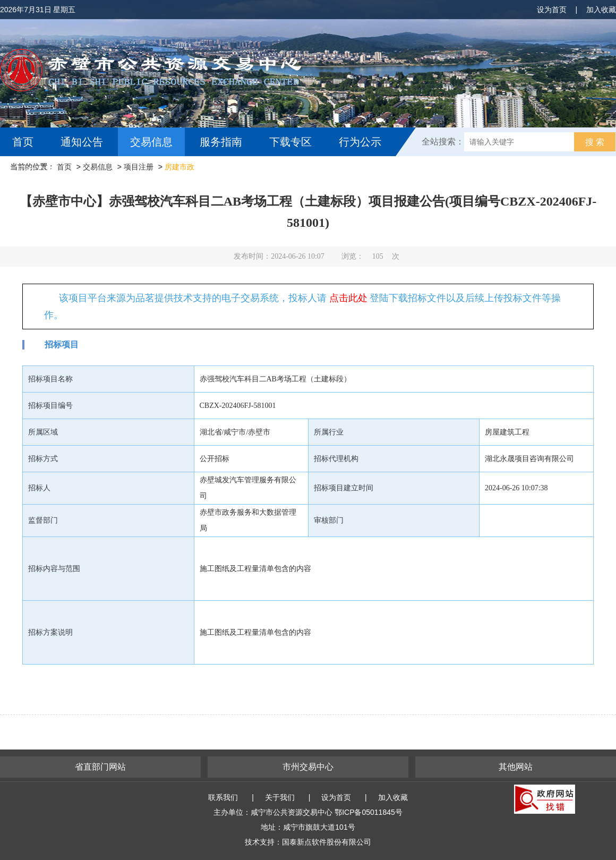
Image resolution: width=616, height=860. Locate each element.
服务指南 (221, 142)
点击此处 (348, 298)
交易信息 (151, 142)
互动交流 (36, 171)
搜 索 (595, 142)
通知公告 (82, 142)
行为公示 (360, 142)
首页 (23, 142)
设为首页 (552, 10)
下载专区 (290, 142)
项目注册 (139, 167)
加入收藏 (601, 10)
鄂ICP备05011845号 (369, 812)
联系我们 (223, 797)
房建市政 (179, 167)
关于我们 (280, 797)
